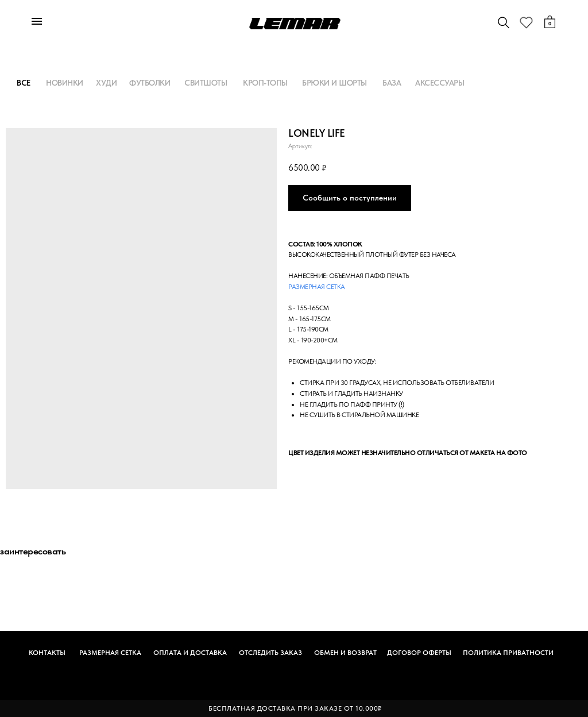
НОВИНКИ (65, 83)
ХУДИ (106, 83)
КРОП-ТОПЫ (265, 83)
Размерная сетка (317, 287)
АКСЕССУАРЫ (440, 83)
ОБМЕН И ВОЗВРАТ (345, 653)
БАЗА (392, 83)
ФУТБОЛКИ (150, 83)
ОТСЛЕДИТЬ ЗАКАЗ (270, 653)
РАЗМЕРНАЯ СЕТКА (110, 653)
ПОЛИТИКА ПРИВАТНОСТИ (508, 653)
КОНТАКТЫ (47, 653)
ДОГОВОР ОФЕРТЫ (419, 653)
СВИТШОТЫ (206, 83)
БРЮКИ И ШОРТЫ (334, 83)
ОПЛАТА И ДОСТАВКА (190, 653)
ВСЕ (24, 83)
